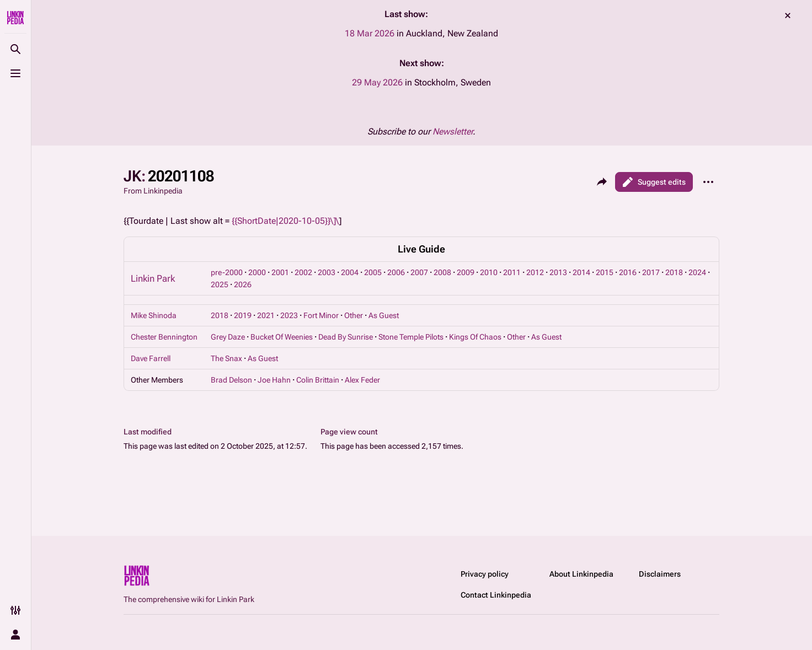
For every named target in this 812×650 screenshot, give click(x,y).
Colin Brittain (318, 380)
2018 (674, 272)
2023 (289, 315)
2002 (303, 272)
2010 (489, 272)
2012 (535, 272)
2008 (442, 272)
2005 (373, 272)
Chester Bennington (164, 337)
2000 (257, 272)
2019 (243, 315)
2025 (220, 284)
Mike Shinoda (154, 315)
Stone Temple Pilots (411, 337)
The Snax (226, 358)
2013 (558, 272)
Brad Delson (231, 380)
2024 (697, 272)
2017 (651, 272)
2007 (419, 272)
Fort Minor (321, 315)
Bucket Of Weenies (282, 337)
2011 (512, 272)
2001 (280, 272)
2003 (327, 272)
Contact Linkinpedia (496, 595)
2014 (581, 272)
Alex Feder (362, 380)
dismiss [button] (788, 15)
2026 (243, 284)
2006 (396, 272)
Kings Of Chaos (475, 337)
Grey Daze (228, 337)
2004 (350, 272)
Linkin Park (153, 278)
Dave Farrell (151, 358)
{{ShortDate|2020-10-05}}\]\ (285, 221)
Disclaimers (660, 574)
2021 (266, 315)
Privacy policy (485, 574)
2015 (605, 272)
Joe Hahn (274, 380)
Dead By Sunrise (346, 337)
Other (354, 315)
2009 (466, 272)
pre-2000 (227, 272)
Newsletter (453, 131)
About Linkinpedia (581, 574)
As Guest (384, 315)
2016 (628, 272)
